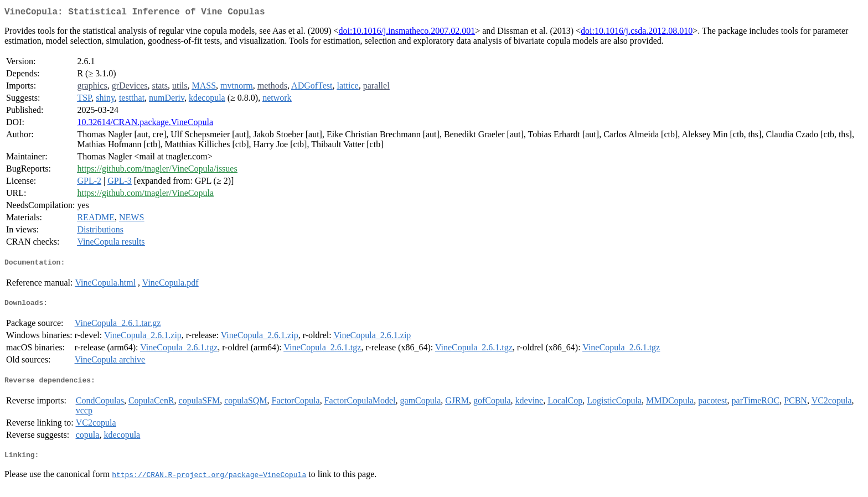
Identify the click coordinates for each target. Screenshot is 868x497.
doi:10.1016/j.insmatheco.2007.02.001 (407, 33)
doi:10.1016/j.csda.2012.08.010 (637, 33)
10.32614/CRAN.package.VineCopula (145, 124)
